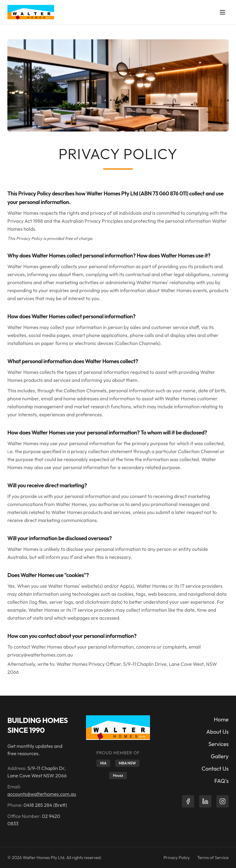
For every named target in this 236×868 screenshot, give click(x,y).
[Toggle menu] (222, 12)
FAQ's (221, 781)
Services (218, 744)
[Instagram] (222, 801)
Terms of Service (213, 858)
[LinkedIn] (205, 801)
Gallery (220, 756)
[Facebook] (188, 801)
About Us (217, 732)
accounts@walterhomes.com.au (42, 794)
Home (221, 719)
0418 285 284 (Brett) (45, 805)
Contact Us (215, 769)
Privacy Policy (177, 858)
